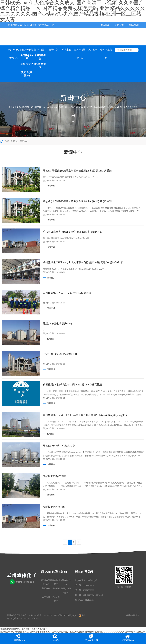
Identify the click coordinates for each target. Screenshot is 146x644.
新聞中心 (53, 50)
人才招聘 (93, 50)
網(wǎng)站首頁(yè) (13, 51)
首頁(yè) (14, 141)
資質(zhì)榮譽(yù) (27, 74)
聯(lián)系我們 (106, 51)
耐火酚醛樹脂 (40, 65)
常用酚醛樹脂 (40, 57)
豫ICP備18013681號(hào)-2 (65, 615)
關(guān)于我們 (27, 51)
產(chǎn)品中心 (40, 51)
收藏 (128, 615)
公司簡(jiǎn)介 (27, 57)
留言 (137, 615)
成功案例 (66, 50)
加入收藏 (105, 25)
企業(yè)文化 (27, 64)
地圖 (133, 615)
